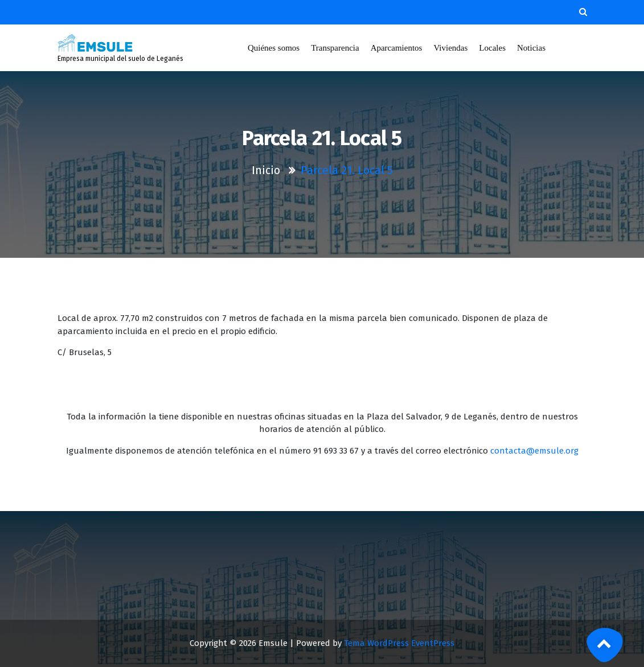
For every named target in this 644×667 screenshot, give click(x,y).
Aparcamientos (397, 48)
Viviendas (451, 48)
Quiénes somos (274, 48)
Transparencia (335, 48)
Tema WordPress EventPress (399, 643)
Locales (493, 48)
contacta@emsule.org (534, 451)
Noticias (532, 48)
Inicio (266, 170)
